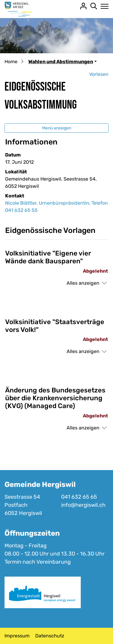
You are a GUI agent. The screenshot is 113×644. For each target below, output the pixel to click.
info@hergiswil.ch (83, 505)
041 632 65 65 (79, 497)
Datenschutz (50, 636)
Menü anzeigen (57, 128)
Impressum (17, 636)
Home (11, 62)
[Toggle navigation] (103, 6)
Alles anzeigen (83, 283)
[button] (63, 62)
